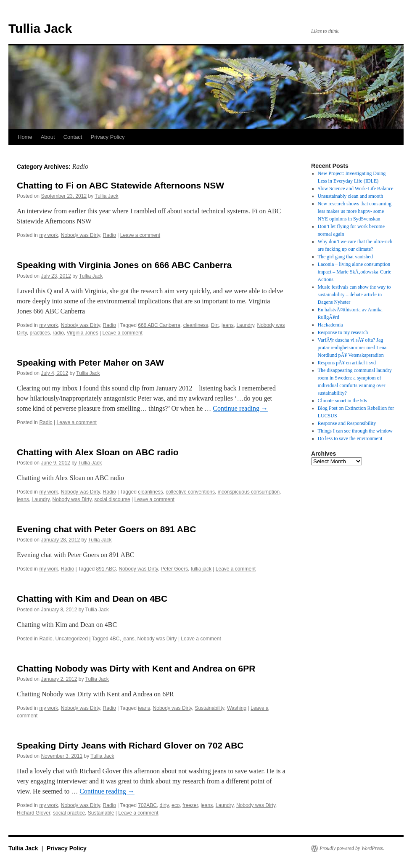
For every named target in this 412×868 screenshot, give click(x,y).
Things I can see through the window (355, 431)
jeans (228, 325)
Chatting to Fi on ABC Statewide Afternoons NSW (120, 185)
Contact (73, 137)
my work (49, 235)
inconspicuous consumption (249, 492)
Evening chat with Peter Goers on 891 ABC (106, 529)
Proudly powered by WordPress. (352, 848)
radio (58, 333)
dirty (164, 805)
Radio (110, 235)
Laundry (245, 325)
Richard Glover (33, 813)
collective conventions (190, 492)
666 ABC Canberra (159, 325)
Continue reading (240, 408)
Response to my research (343, 332)
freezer (190, 805)
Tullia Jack (40, 28)
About (48, 137)
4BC (115, 639)
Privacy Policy (107, 137)
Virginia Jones (83, 333)
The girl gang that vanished (345, 257)
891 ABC (106, 569)
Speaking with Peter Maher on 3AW (90, 362)
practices (40, 333)
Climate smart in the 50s (342, 401)
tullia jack (201, 569)
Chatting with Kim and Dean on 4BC (92, 599)
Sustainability (209, 708)
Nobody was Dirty (81, 235)
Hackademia (330, 325)
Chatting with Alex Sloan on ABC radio (98, 452)
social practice (69, 813)
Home (25, 137)
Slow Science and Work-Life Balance (356, 188)
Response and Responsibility (347, 423)
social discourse (112, 499)
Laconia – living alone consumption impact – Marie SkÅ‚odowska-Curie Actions (355, 272)
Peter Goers (174, 569)
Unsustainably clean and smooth (351, 196)
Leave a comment (140, 235)
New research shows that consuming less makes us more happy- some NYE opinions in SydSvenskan (355, 211)
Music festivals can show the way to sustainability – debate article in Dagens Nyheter (354, 295)
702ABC (147, 805)
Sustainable (101, 813)
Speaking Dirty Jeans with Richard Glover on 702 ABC (130, 745)
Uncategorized (71, 639)
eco (176, 805)
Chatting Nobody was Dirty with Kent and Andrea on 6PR (136, 668)
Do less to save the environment (350, 438)
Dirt (215, 325)
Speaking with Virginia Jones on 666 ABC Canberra (124, 265)
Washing (237, 708)
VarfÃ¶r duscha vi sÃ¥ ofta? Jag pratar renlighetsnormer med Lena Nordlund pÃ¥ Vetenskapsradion (352, 348)
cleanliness (196, 325)
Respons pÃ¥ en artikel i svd (347, 363)
